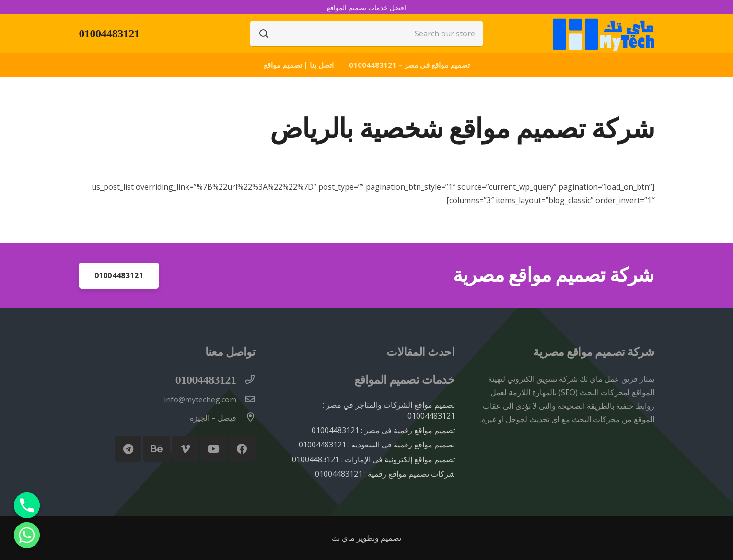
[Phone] (27, 505)
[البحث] (264, 34)
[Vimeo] (185, 449)
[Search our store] (367, 34)
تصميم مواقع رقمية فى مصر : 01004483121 (383, 430)
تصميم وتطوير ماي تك (366, 538)
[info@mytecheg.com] (246, 400)
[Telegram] (128, 449)
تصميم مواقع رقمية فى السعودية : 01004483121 (377, 445)
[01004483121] (246, 380)
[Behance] (157, 449)
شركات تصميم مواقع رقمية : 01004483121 (385, 474)
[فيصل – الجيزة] (246, 418)
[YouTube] (214, 449)
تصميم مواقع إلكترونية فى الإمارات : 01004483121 (373, 459)
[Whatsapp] (27, 535)
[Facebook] (242, 449)
